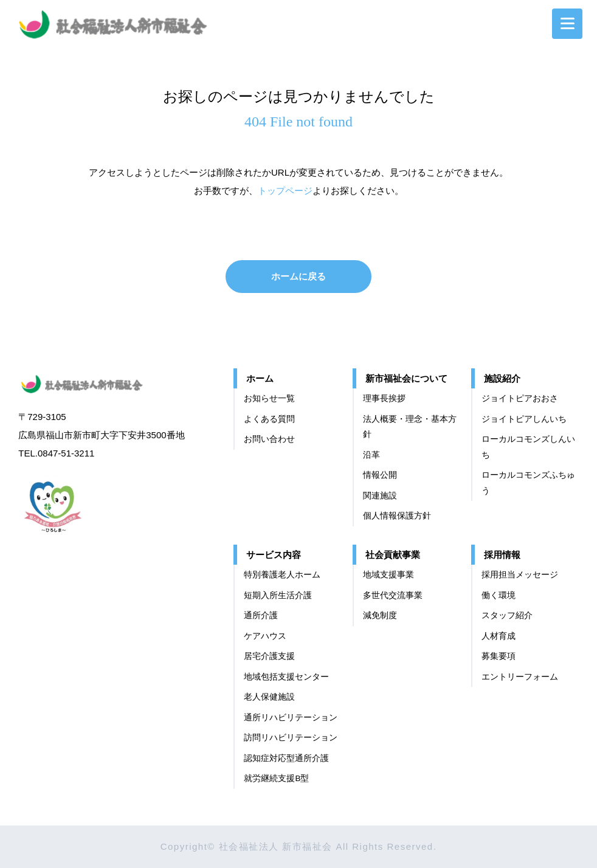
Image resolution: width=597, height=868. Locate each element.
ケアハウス (265, 636)
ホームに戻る (298, 276)
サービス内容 (274, 555)
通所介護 (261, 615)
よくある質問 (269, 419)
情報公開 (380, 475)
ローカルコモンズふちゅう (528, 483)
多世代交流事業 (393, 595)
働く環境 (499, 595)
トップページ (285, 191)
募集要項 (499, 656)
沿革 (371, 455)
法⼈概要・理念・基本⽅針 (410, 427)
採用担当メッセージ (520, 575)
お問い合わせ (269, 439)
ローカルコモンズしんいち (528, 447)
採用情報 (502, 555)
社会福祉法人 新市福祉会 (94, 382)
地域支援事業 (388, 575)
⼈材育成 (499, 636)
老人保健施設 (269, 697)
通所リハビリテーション (291, 718)
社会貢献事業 (393, 555)
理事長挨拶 (384, 398)
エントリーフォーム (520, 677)
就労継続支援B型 (276, 778)
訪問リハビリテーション (291, 738)
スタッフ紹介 (507, 615)
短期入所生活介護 (278, 595)
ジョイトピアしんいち (524, 419)
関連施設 (380, 496)
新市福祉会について (406, 378)
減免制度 (380, 615)
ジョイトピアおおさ (520, 398)
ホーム (260, 378)
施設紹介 (502, 378)
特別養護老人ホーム (282, 575)
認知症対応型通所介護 (286, 758)
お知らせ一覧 (269, 398)
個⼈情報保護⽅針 (397, 516)
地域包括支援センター (286, 677)
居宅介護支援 (269, 656)
